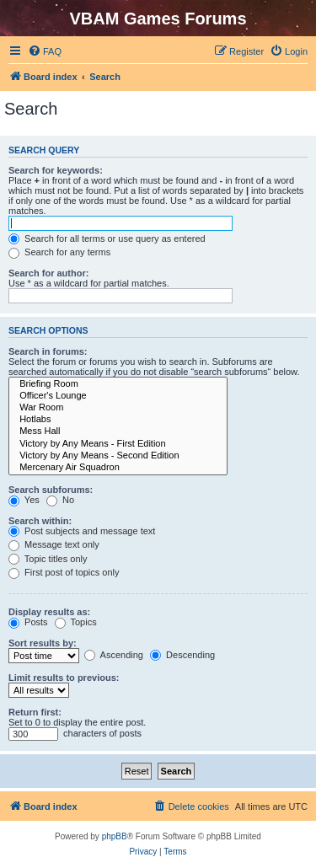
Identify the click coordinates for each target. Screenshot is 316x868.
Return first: (35, 712)
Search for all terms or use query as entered (107, 238)
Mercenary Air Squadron (118, 468)
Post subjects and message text (82, 531)
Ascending (114, 655)
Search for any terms (59, 252)
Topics (76, 622)
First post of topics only (64, 572)
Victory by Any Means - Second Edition (118, 456)
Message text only (54, 544)
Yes (24, 500)
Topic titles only (48, 559)
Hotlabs (118, 420)
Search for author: (48, 273)
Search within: (40, 521)
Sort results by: (43, 643)
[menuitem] (45, 51)
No (60, 500)
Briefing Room (118, 384)
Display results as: (49, 612)
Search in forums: (48, 351)
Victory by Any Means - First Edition (118, 444)
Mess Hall (118, 431)
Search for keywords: (56, 170)
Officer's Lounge (118, 396)
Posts (28, 622)
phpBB (115, 836)
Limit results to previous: (64, 678)
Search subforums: (51, 490)
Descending (182, 655)
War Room (118, 408)
